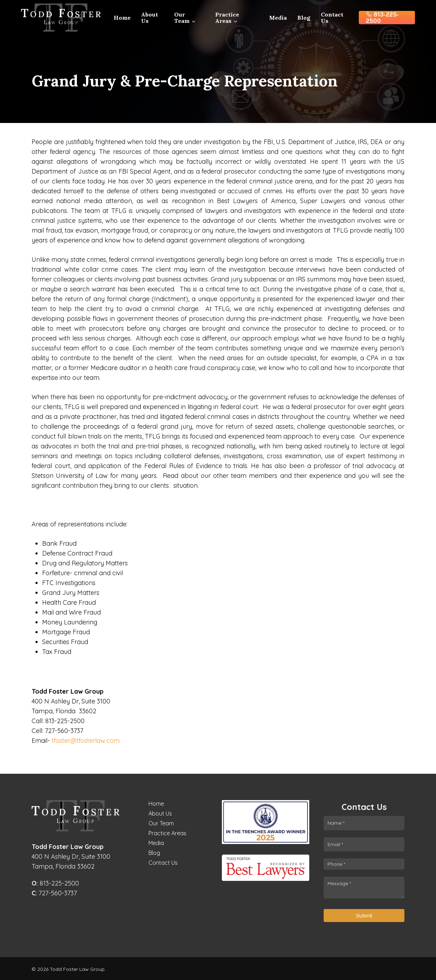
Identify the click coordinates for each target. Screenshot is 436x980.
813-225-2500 (55, 883)
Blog (154, 853)
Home (156, 804)
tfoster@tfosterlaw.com (86, 741)
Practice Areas (167, 833)
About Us (160, 813)
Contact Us (163, 863)
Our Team (161, 823)
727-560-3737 (54, 893)
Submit (364, 916)
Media (156, 843)
